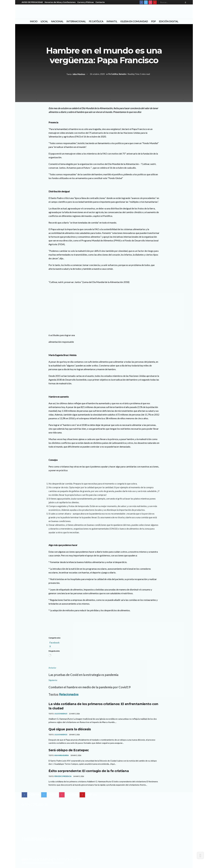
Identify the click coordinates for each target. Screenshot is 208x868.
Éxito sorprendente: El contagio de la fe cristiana (89, 771)
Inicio (34, 21)
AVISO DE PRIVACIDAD (32, 2)
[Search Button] (185, 2)
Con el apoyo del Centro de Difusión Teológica (42, 863)
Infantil (112, 21)
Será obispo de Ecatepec (69, 750)
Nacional (57, 21)
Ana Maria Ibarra (61, 755)
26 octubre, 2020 (97, 74)
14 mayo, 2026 (78, 776)
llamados (123, 74)
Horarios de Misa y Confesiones (60, 2)
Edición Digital (169, 21)
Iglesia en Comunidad (134, 21)
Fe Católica (96, 21)
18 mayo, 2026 (74, 735)
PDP (153, 21)
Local (44, 21)
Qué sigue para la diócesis (70, 729)
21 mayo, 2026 (74, 714)
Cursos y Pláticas (86, 2)
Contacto (100, 2)
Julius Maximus (79, 74)
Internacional (76, 21)
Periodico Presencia (63, 776)
